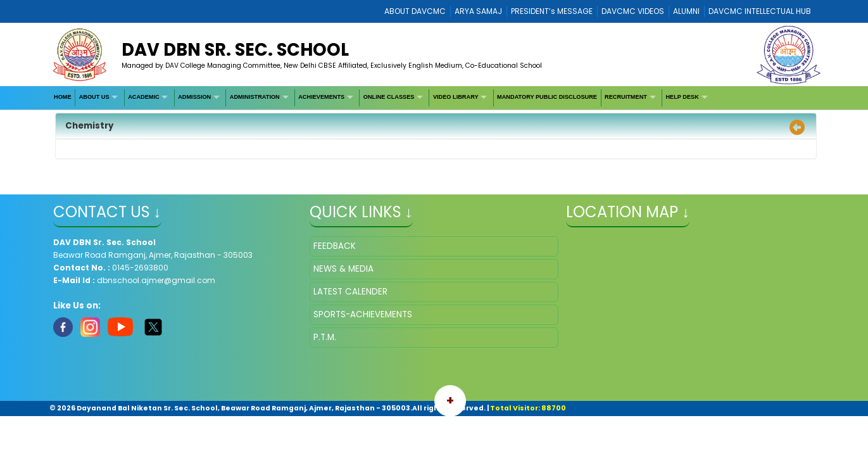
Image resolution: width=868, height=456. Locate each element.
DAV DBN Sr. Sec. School (235, 50)
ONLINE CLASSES (389, 97)
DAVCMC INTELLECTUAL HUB (760, 11)
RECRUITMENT (626, 97)
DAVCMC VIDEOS (633, 11)
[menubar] (382, 98)
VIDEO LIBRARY (456, 97)
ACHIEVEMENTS (321, 97)
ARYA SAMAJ (478, 11)
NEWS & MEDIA (343, 269)
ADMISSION (194, 97)
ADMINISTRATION (255, 97)
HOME (63, 97)
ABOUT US (94, 97)
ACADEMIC (144, 97)
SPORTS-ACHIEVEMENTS (363, 314)
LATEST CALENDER (350, 292)
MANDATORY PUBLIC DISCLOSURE (547, 97)
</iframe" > (690, 300)
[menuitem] (63, 98)
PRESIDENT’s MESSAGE (552, 11)
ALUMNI (686, 11)
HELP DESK (682, 97)
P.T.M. (325, 337)
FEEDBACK (335, 246)
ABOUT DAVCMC (415, 11)
